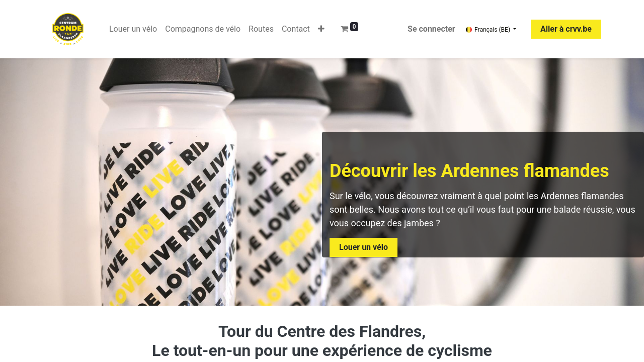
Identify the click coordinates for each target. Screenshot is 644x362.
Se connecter (431, 29)
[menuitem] (133, 29)
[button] (321, 29)
